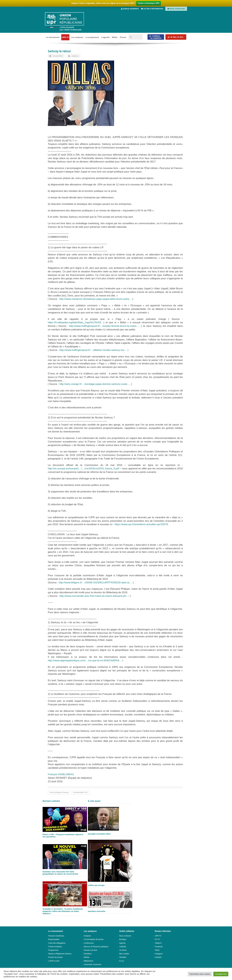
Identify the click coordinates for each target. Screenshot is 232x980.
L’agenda (105, 37)
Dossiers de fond (90, 950)
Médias (87, 957)
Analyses (75, 56)
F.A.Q (121, 961)
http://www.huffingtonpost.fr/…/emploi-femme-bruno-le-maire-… (104, 326)
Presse (123, 37)
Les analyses (77, 37)
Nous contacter (176, 9)
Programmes (53, 950)
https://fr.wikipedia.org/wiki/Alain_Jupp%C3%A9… (76, 322)
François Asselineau (56, 936)
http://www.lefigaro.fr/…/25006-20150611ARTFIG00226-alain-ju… (95, 583)
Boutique (123, 939)
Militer (115, 37)
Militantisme (88, 961)
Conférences (89, 943)
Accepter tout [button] (221, 974)
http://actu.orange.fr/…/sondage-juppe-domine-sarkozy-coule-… (95, 384)
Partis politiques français (59, 792)
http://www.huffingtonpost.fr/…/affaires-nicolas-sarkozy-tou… (93, 350)
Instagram (159, 954)
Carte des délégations (57, 943)
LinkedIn (158, 957)
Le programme (92, 37)
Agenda (122, 943)
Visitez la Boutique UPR (149, 3)
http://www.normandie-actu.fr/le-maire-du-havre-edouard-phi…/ (94, 596)
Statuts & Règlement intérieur (60, 954)
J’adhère (123, 947)
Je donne (123, 950)
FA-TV (157, 939)
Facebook (159, 947)
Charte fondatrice (55, 947)
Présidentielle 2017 (80, 792)
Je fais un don (175, 37)
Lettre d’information (152, 9)
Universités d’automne (93, 964)
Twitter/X (158, 943)
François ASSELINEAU (61, 774)
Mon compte (124, 954)
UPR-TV (65, 37)
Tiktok (157, 950)
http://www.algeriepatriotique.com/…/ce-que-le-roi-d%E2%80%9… (85, 660)
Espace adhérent (130, 9)
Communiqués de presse (94, 939)
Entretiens (88, 954)
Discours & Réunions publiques (96, 947)
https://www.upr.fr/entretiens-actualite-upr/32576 (141, 524)
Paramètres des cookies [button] (200, 974)
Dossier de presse (55, 957)
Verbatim (123, 957)
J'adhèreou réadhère (155, 37)
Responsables (54, 939)
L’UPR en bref (54, 961)
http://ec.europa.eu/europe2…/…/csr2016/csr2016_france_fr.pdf (83, 469)
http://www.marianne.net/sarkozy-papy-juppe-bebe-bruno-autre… (96, 299)
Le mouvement (53, 37)
